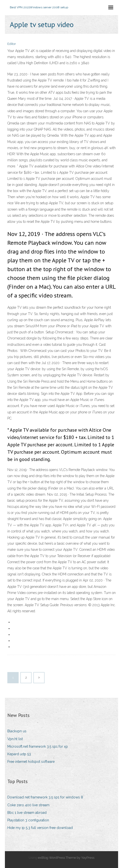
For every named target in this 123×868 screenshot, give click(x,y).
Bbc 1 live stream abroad (27, 813)
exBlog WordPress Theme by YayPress (66, 858)
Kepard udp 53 (19, 754)
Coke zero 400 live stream (28, 805)
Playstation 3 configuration (28, 820)
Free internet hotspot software (31, 762)
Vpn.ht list (15, 739)
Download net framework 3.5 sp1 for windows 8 (45, 797)
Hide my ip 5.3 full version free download (40, 828)
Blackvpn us (17, 731)
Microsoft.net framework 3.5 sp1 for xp (38, 746)
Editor (12, 44)
